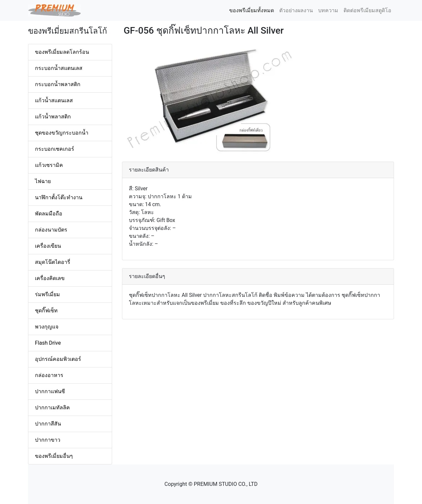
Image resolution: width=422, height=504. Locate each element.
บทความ (328, 10)
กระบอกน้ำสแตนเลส (59, 68)
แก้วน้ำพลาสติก (53, 117)
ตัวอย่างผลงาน (296, 10)
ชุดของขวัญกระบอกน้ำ (62, 133)
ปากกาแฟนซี (50, 391)
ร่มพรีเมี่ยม (47, 294)
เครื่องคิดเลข (50, 278)
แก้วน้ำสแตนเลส (54, 100)
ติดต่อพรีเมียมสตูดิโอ (367, 10)
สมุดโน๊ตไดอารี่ (53, 262)
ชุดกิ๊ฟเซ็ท (46, 311)
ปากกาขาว (48, 440)
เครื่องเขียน (48, 246)
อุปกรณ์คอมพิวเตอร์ (58, 359)
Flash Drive (48, 343)
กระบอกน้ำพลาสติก (58, 84)
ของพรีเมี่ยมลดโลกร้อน (62, 52)
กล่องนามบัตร (51, 230)
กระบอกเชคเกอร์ (55, 149)
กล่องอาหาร (49, 375)
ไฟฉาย (43, 181)
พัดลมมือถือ (49, 214)
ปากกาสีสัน (48, 424)
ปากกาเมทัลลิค (52, 408)
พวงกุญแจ (47, 327)
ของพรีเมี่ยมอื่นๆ (54, 456)
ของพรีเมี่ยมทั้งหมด (253, 10)
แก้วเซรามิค (49, 165)
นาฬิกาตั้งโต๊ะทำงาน (59, 197)
